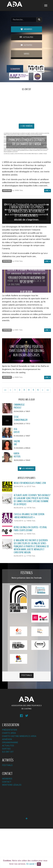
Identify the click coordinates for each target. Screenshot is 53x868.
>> (48, 429)
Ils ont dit (8, 791)
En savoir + (31, 864)
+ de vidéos (26, 165)
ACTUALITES (26, 37)
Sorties (6, 788)
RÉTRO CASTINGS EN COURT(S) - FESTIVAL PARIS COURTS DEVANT (30, 568)
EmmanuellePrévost (19, 446)
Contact (7, 821)
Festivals (27, 715)
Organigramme (10, 782)
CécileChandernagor (21, 458)
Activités (26, 45)
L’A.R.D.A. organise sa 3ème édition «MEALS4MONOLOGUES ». (29, 555)
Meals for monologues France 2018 (30, 522)
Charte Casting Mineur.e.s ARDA (19, 776)
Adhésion (7, 779)
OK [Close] (39, 864)
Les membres (27, 508)
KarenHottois (17, 494)
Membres (26, 29)
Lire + (48, 230)
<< (5, 429)
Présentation (10, 769)
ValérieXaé (17, 482)
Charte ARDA (9, 772)
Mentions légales (12, 824)
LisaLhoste (17, 470)
